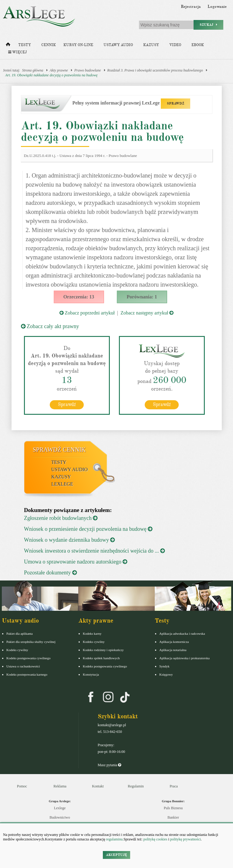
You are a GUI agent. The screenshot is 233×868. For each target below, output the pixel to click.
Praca (174, 786)
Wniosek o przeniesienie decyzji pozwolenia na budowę (88, 529)
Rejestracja (191, 7)
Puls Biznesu (173, 808)
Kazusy (151, 45)
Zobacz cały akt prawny (50, 326)
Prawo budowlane (88, 70)
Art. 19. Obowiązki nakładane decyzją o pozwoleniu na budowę (51, 75)
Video (175, 45)
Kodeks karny (92, 634)
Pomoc (22, 786)
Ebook (198, 45)
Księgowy (166, 674)
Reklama (60, 786)
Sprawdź (67, 404)
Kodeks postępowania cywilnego (28, 658)
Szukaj (208, 25)
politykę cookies (155, 839)
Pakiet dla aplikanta (20, 634)
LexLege (62, 484)
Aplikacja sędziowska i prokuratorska (184, 658)
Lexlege (60, 808)
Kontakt (98, 786)
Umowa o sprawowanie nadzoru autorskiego (76, 562)
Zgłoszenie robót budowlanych (61, 518)
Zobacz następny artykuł (147, 313)
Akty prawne (59, 70)
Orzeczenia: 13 (79, 297)
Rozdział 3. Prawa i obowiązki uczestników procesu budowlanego (155, 70)
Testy (25, 45)
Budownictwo (60, 817)
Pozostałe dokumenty (50, 573)
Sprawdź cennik (59, 450)
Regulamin (136, 786)
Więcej (17, 52)
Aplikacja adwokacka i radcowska (182, 634)
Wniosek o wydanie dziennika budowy (69, 540)
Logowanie (217, 7)
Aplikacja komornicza (174, 642)
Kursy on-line (78, 45)
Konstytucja (91, 674)
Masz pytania (109, 765)
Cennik (49, 45)
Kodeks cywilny (17, 650)
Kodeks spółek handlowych (101, 658)
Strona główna (33, 70)
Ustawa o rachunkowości (23, 666)
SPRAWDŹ (176, 103)
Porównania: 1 (142, 297)
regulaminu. (115, 839)
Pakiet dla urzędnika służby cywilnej (31, 642)
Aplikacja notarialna (173, 650)
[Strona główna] (8, 46)
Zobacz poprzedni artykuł (87, 313)
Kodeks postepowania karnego (27, 674)
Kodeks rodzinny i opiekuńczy (103, 650)
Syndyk (164, 666)
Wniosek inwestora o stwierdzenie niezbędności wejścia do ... (94, 551)
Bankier (173, 817)
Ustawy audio (118, 45)
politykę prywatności (186, 839)
